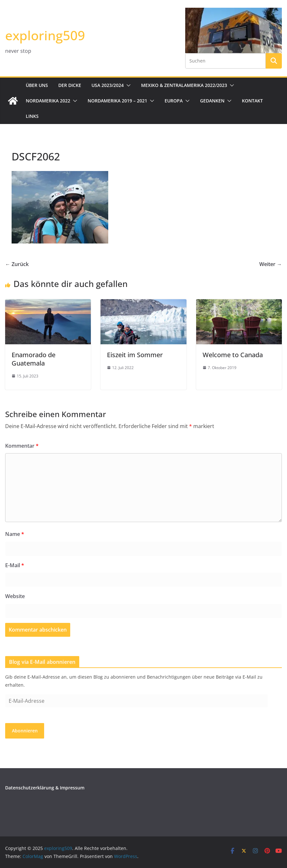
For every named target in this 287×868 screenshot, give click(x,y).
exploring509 (45, 35)
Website (15, 596)
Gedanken (212, 101)
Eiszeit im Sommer (135, 355)
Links (32, 116)
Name (15, 534)
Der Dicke (70, 85)
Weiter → (271, 264)
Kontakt (252, 101)
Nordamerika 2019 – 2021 (117, 101)
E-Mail (15, 565)
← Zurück (17, 264)
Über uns (37, 85)
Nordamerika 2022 (48, 101)
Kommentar (22, 446)
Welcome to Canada (233, 355)
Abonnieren (25, 731)
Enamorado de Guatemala (33, 359)
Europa (174, 101)
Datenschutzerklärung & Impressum (45, 788)
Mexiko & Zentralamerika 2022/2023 (184, 85)
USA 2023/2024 (108, 85)
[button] (127, 85)
